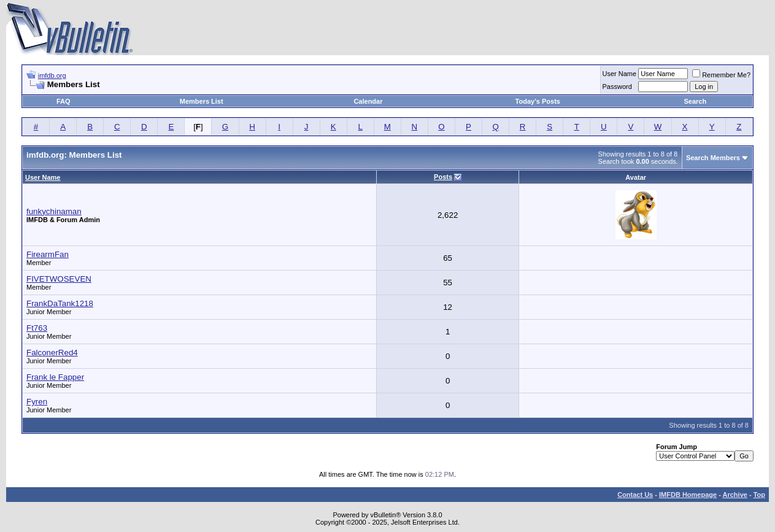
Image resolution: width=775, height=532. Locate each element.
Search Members (713, 158)
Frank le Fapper (55, 377)
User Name (620, 74)
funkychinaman (54, 211)
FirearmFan (48, 254)
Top (759, 495)
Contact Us (635, 495)
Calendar (368, 101)
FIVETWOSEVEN (59, 279)
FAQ (64, 101)
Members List (202, 101)
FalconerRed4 (52, 353)
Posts (443, 177)
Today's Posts (538, 101)
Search (695, 101)
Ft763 (37, 328)
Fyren (37, 402)
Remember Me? (721, 75)
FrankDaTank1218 (60, 303)
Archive (735, 495)
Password (617, 87)
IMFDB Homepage (688, 495)
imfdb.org (52, 75)
